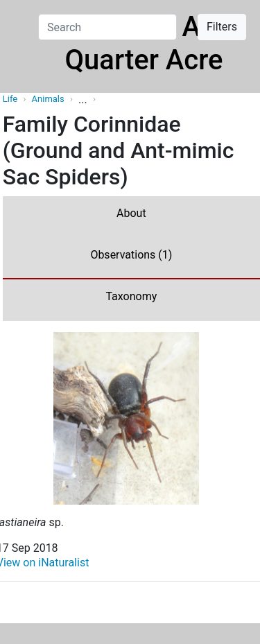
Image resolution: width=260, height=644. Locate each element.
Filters (222, 27)
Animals (49, 99)
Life (10, 99)
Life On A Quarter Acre (144, 43)
